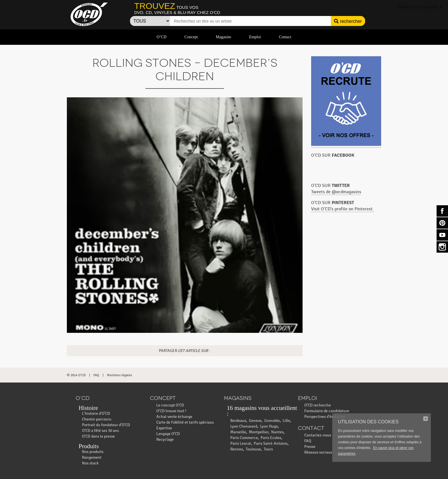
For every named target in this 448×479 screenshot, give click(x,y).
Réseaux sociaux (318, 452)
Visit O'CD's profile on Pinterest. (342, 209)
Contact (285, 37)
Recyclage (165, 439)
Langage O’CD (168, 434)
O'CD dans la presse (98, 436)
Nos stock (90, 463)
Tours (268, 449)
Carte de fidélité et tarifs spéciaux (185, 422)
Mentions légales (119, 375)
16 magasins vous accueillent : (262, 411)
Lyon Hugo (269, 426)
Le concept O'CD (170, 405)
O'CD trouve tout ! (171, 411)
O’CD (161, 37)
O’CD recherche (318, 405)
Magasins (223, 37)
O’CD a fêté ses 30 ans (100, 431)
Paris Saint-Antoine (271, 443)
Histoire (88, 408)
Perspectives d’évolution (325, 417)
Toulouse (253, 449)
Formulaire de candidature (327, 411)
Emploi (255, 37)
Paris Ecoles (271, 438)
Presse (310, 447)
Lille (286, 421)
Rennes (237, 449)
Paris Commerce (244, 438)
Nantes (277, 432)
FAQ (96, 375)
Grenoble (272, 421)
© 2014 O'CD (76, 375)
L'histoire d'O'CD (96, 413)
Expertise (164, 428)
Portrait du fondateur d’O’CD (106, 425)
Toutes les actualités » (420, 7)
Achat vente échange (174, 417)
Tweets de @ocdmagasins (336, 192)
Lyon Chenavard (244, 426)
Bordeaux (238, 421)
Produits (89, 446)
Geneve (255, 421)
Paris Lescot (241, 443)
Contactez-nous (318, 435)
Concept (191, 37)
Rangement (92, 457)
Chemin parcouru (97, 419)
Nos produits (93, 452)
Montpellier (259, 432)
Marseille (238, 432)
